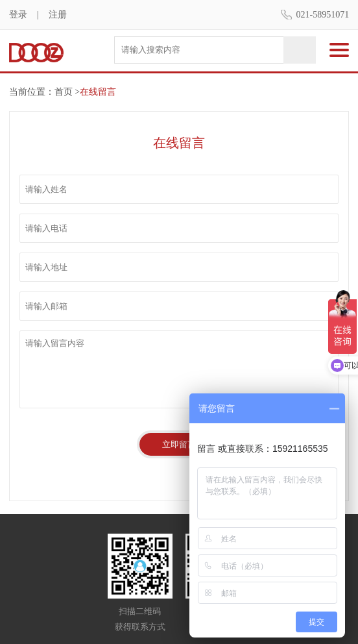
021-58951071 (323, 15)
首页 (64, 92)
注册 (58, 15)
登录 (18, 15)
